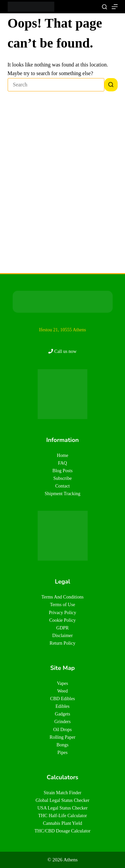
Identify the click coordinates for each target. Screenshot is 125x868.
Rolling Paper (62, 737)
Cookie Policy (63, 620)
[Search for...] (56, 85)
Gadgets (63, 714)
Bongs (63, 745)
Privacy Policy (62, 613)
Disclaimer (62, 636)
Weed (63, 691)
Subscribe (62, 478)
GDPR (62, 628)
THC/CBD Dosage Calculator (63, 831)
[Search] (104, 7)
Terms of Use (62, 605)
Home (62, 455)
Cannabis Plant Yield (63, 823)
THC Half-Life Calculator (62, 816)
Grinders (62, 722)
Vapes (62, 683)
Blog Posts (62, 471)
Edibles (62, 706)
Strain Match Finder (62, 793)
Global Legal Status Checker (62, 800)
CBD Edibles (62, 699)
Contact (63, 486)
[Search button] (111, 85)
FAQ (62, 463)
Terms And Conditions (62, 597)
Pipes (62, 753)
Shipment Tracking (62, 494)
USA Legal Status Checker (62, 808)
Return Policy (62, 643)
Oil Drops (63, 730)
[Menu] (115, 7)
